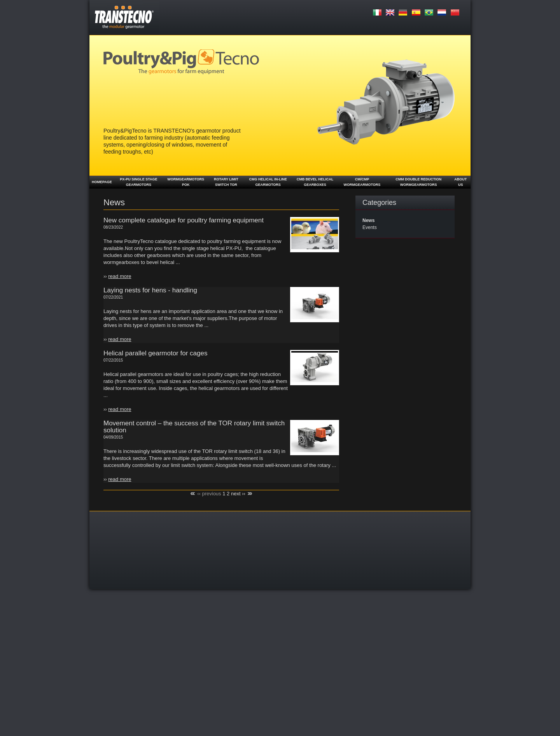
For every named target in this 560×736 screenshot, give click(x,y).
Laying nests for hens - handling (150, 290)
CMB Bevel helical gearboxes (315, 182)
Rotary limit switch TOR (226, 182)
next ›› (238, 494)
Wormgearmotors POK (186, 182)
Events (370, 227)
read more (120, 276)
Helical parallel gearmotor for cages (155, 353)
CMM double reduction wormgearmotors (418, 182)
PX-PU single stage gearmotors (138, 182)
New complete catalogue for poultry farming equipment (184, 220)
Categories (379, 203)
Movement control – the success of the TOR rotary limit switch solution (194, 427)
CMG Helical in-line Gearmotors (268, 182)
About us (460, 182)
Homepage (102, 182)
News (368, 220)
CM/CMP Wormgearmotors (362, 182)
